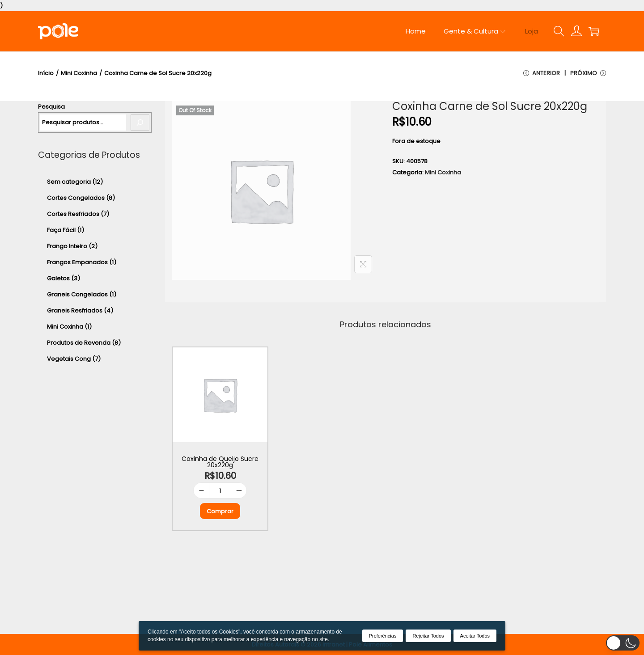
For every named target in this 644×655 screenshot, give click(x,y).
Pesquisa (51, 107)
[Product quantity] (220, 491)
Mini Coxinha (79, 73)
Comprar (220, 511)
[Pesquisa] (140, 123)
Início (46, 73)
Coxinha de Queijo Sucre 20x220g (220, 462)
